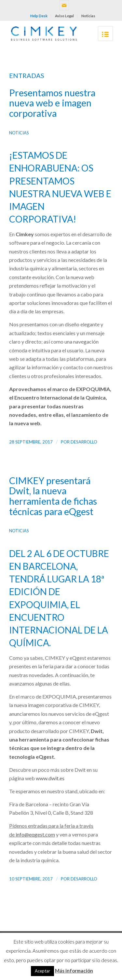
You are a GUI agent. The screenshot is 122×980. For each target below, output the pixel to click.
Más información (74, 971)
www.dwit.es (50, 778)
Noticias (88, 16)
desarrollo (84, 442)
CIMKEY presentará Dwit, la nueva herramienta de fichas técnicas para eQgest (53, 496)
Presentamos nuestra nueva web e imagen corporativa (52, 103)
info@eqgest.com (35, 834)
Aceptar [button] (42, 971)
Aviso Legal (64, 16)
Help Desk (39, 16)
